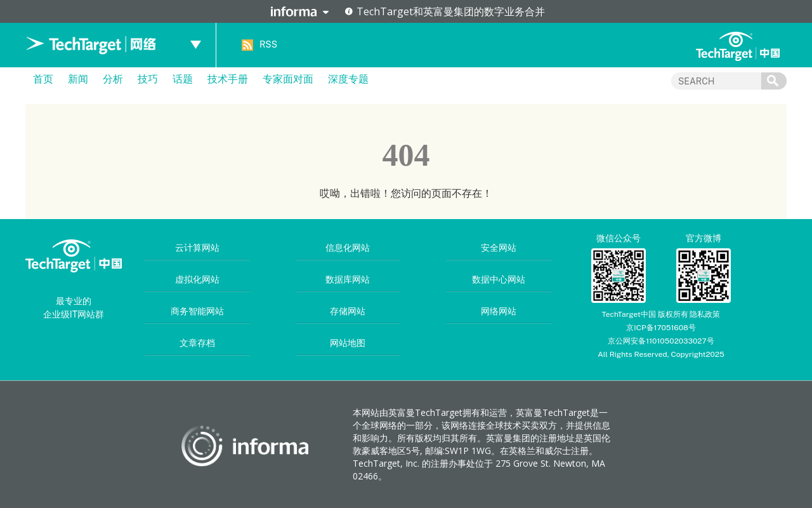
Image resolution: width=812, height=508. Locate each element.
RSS (268, 44)
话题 (183, 79)
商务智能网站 (197, 311)
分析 (113, 79)
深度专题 (348, 79)
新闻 (78, 79)
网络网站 (499, 311)
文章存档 (197, 343)
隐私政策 (705, 314)
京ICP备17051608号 (661, 328)
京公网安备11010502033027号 (661, 341)
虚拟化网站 (197, 279)
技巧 (148, 79)
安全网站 (499, 248)
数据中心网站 (499, 279)
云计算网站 (197, 248)
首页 (43, 79)
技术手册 (228, 79)
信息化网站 (348, 248)
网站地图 (348, 343)
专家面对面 (288, 79)
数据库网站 (348, 279)
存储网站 (348, 311)
